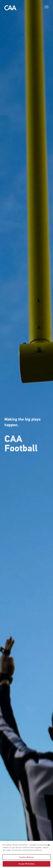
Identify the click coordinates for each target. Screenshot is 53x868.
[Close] (49, 846)
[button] (47, 7)
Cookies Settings (26, 857)
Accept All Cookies (26, 864)
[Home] (10, 9)
